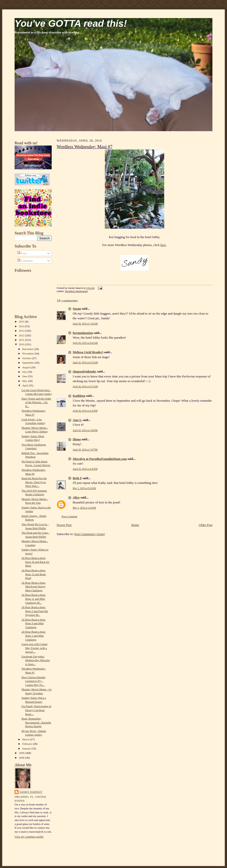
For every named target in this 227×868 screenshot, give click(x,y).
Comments (25, 261)
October (27, 358)
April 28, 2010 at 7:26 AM (85, 324)
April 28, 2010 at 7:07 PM (85, 450)
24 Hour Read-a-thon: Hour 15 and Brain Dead (34, 574)
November (28, 353)
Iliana (77, 439)
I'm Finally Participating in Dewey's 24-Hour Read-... (36, 710)
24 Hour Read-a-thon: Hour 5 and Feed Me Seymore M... (35, 611)
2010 (22, 344)
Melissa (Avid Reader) (88, 352)
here (163, 245)
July (25, 372)
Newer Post (64, 525)
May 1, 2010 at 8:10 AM (84, 488)
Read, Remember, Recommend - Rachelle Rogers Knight (36, 722)
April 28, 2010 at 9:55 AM (85, 362)
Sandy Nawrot (31, 792)
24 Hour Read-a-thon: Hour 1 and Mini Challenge (34, 635)
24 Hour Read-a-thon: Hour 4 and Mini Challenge (34, 623)
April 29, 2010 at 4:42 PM (85, 469)
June (25, 376)
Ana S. (77, 420)
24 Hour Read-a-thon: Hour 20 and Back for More (35, 562)
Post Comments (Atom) (90, 534)
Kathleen (79, 396)
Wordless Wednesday (77, 291)
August (27, 367)
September (29, 363)
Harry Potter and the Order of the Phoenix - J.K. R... (36, 402)
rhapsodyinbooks (84, 371)
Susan (77, 309)
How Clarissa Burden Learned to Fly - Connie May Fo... (33, 681)
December (28, 349)
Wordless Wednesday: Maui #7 (85, 147)
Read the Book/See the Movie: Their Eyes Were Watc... (34, 482)
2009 (22, 753)
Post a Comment (69, 516)
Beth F (77, 478)
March (26, 739)
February (28, 744)
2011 (22, 340)
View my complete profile (29, 837)
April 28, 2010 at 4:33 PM (85, 411)
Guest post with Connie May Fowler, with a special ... (34, 648)
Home (135, 525)
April (25, 385)
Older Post (206, 525)
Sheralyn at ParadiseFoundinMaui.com (100, 459)
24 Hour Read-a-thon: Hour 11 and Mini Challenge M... (34, 599)
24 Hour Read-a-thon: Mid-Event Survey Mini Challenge (34, 586)
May (25, 381)
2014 (22, 326)
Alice (76, 497)
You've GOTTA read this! (71, 23)
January (27, 748)
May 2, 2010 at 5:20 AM (84, 508)
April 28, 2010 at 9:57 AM (85, 386)
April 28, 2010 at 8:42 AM (85, 343)
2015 (22, 322)
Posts (22, 253)
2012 (22, 335)
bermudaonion (83, 333)
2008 (22, 758)
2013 (22, 331)
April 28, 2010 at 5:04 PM (85, 430)
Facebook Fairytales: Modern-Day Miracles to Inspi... (36, 660)
